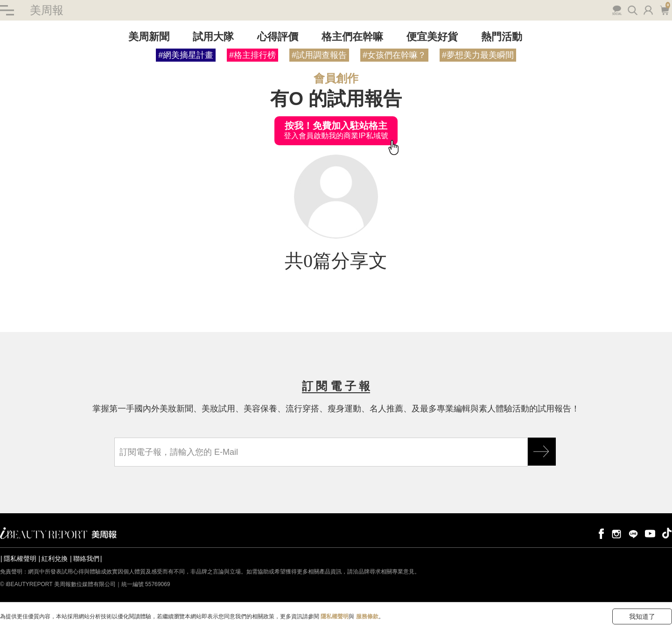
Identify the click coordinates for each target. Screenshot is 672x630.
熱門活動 (502, 37)
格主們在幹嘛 (352, 37)
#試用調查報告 (319, 55)
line (633, 533)
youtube (650, 533)
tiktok (667, 533)
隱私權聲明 (20, 559)
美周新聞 (149, 37)
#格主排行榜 (252, 55)
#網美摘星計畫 (186, 55)
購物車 (664, 9)
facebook (600, 533)
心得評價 (278, 37)
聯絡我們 (86, 559)
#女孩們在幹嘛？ (394, 55)
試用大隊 (213, 37)
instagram (616, 533)
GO (542, 452)
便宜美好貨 (432, 37)
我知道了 (642, 616)
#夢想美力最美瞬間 (478, 55)
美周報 (47, 10)
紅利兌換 (55, 559)
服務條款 (367, 616)
